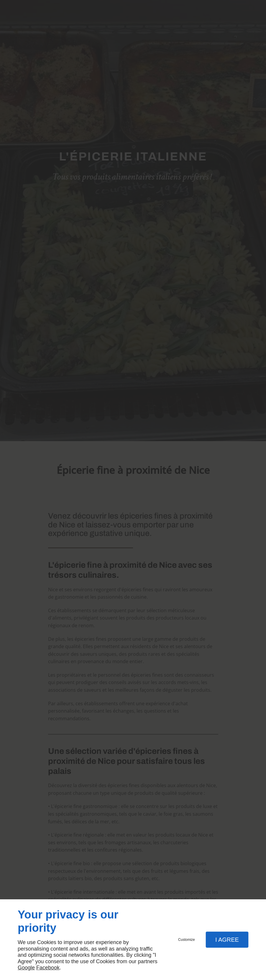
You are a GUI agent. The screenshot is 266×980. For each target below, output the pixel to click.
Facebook (48, 968)
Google (26, 968)
